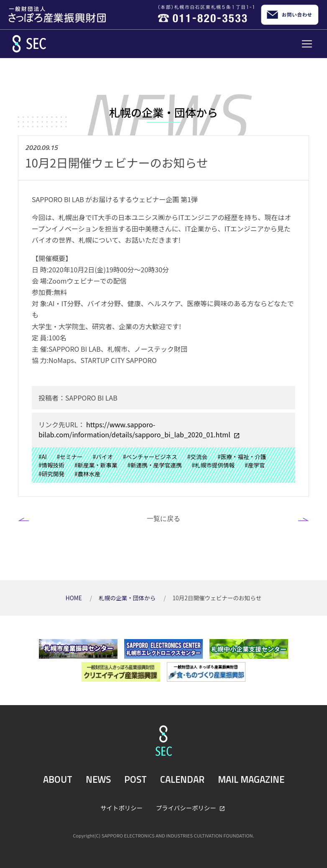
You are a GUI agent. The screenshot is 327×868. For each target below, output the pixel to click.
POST (135, 779)
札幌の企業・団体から (128, 598)
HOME (74, 598)
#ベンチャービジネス (150, 457)
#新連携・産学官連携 (155, 465)
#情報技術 (51, 465)
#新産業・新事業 (96, 465)
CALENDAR (182, 779)
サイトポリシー (121, 808)
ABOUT (58, 779)
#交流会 (197, 457)
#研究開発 (51, 474)
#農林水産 (87, 474)
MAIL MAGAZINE (251, 779)
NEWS (98, 779)
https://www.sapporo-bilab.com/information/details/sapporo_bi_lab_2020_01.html (135, 429)
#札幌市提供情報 (213, 465)
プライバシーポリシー (187, 808)
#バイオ (103, 457)
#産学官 (255, 465)
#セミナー (70, 457)
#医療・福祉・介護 (242, 457)
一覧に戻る (163, 518)
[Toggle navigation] (307, 44)
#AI (43, 457)
